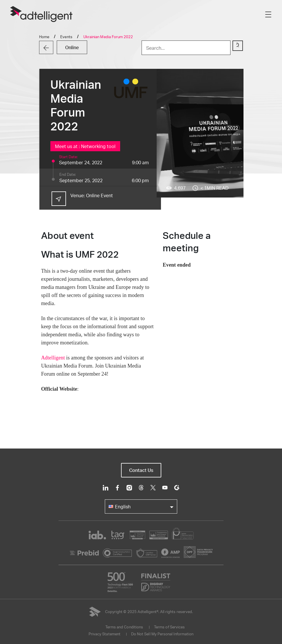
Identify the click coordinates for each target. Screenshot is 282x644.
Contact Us (141, 470)
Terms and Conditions (124, 627)
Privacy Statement (105, 634)
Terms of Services (169, 627)
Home (44, 37)
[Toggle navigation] (268, 14)
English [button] (120, 506)
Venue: (92, 195)
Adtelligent (53, 358)
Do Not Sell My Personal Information (162, 634)
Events (66, 37)
